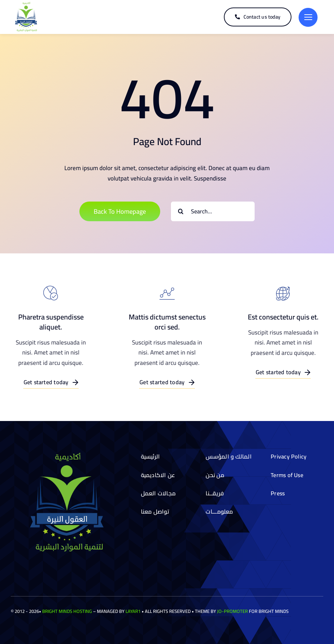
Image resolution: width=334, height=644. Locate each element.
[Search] (181, 211)
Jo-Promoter (232, 611)
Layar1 (133, 611)
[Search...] (213, 211)
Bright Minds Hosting (67, 611)
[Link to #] (308, 17)
